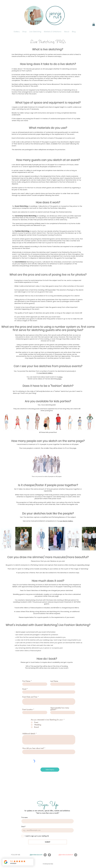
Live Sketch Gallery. (46, 373)
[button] (94, 24)
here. (60, 379)
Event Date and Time (30, 697)
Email (24, 689)
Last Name (54, 681)
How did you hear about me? (33, 748)
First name (24, 817)
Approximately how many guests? (60, 709)
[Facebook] (49, 855)
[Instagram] (45, 855)
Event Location (28, 710)
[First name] (47, 821)
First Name (26, 681)
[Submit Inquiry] (50, 770)
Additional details (29, 734)
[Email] (47, 830)
